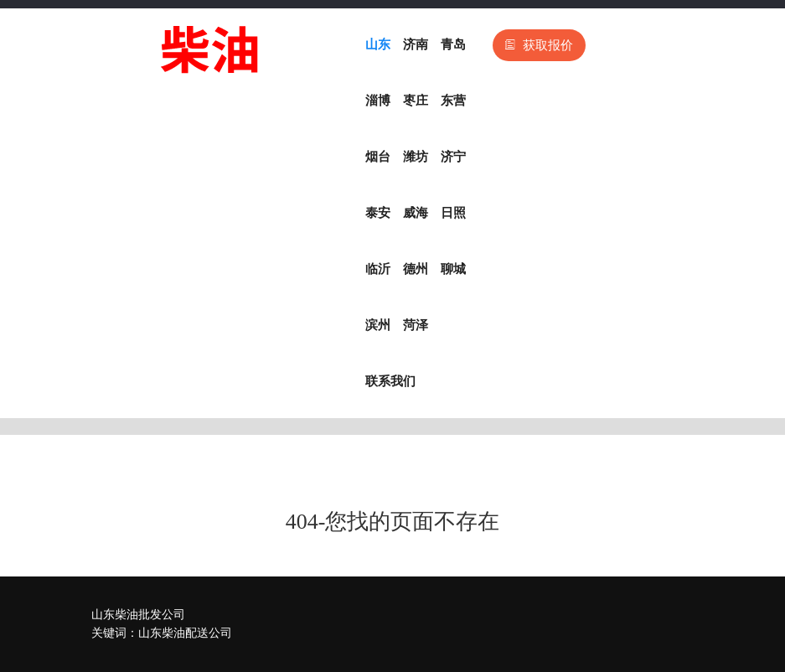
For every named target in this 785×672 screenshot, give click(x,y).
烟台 (378, 157)
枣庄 (416, 101)
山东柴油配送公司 (185, 633)
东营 (453, 101)
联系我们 (390, 381)
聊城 (453, 269)
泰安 (378, 213)
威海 (416, 213)
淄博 (378, 101)
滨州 (378, 325)
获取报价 (539, 45)
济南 (416, 44)
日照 (453, 213)
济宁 (453, 157)
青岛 (453, 44)
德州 (416, 269)
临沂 (378, 269)
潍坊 (416, 157)
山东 (378, 44)
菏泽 (416, 325)
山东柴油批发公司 (138, 615)
